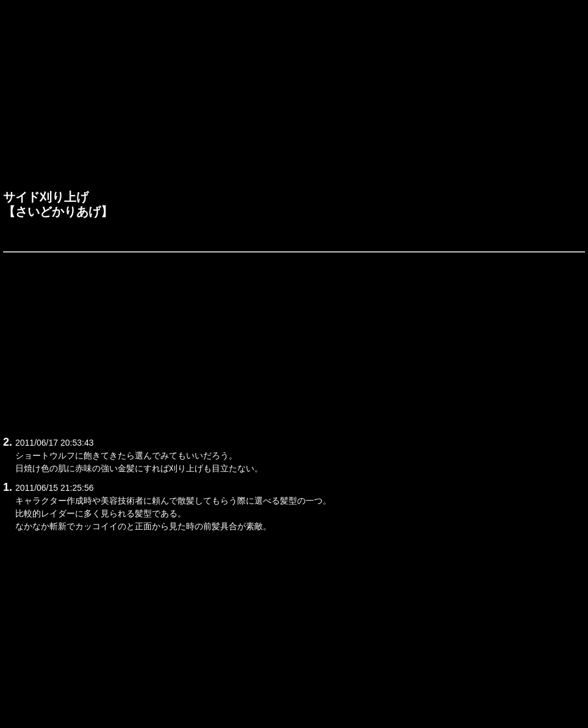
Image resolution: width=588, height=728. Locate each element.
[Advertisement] (294, 98)
